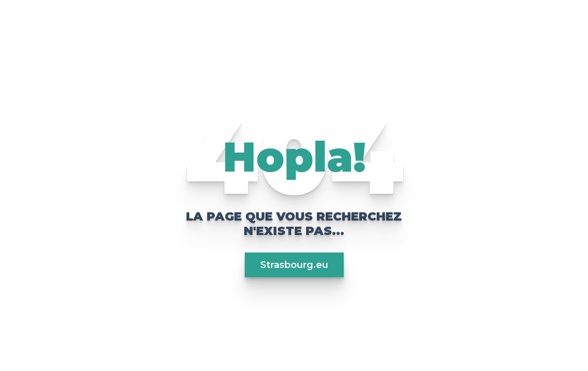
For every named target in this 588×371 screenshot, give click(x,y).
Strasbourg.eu (294, 265)
